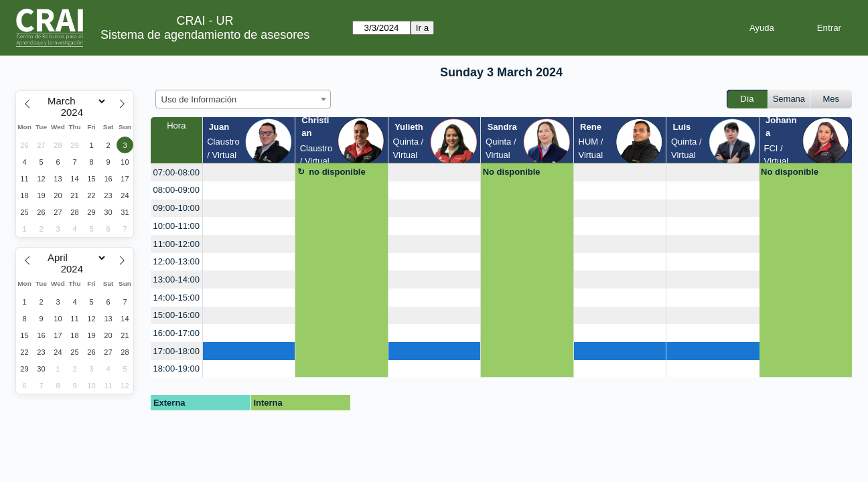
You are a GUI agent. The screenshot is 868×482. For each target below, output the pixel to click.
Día (747, 99)
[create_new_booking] (249, 172)
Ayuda (762, 28)
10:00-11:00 (176, 226)
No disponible (512, 172)
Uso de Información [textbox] (199, 99)
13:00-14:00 (176, 279)
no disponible (337, 172)
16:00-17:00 (176, 333)
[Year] (75, 112)
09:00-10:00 (176, 208)
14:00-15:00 (176, 298)
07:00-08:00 (176, 172)
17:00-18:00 (176, 351)
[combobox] (243, 99)
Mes (831, 99)
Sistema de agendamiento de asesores (205, 35)
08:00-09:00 (176, 190)
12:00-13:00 (176, 261)
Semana (789, 99)
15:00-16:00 (176, 315)
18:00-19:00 (176, 369)
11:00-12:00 (176, 244)
